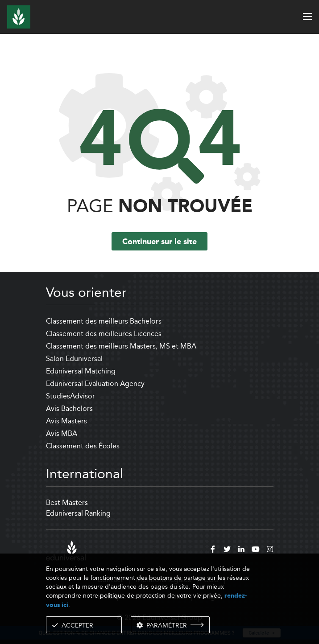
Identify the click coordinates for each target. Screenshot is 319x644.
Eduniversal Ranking (78, 513)
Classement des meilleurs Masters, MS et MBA (121, 346)
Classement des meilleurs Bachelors (104, 321)
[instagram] (270, 550)
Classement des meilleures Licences (104, 334)
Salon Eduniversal (74, 359)
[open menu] (307, 16)
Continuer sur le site (159, 242)
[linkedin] (241, 550)
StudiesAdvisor (70, 396)
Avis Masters (66, 421)
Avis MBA (62, 433)
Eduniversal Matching (81, 371)
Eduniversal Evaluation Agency (95, 384)
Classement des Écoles (83, 446)
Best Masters (67, 502)
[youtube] (256, 550)
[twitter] (227, 550)
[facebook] (213, 550)
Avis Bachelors (69, 408)
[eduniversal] (66, 551)
